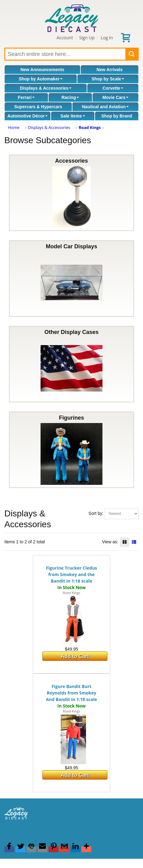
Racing (70, 97)
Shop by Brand (117, 116)
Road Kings (90, 127)
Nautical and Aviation (105, 107)
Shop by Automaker (41, 79)
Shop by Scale (108, 79)
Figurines (71, 450)
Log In (107, 38)
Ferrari (26, 97)
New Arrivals (110, 70)
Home (14, 127)
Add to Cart (75, 656)
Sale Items (73, 116)
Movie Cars (116, 97)
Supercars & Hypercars (38, 107)
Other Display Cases (71, 364)
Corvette (113, 88)
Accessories (71, 193)
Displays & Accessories (46, 88)
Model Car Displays (71, 278)
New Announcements (42, 70)
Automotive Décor (28, 116)
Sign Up (87, 38)
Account (65, 38)
